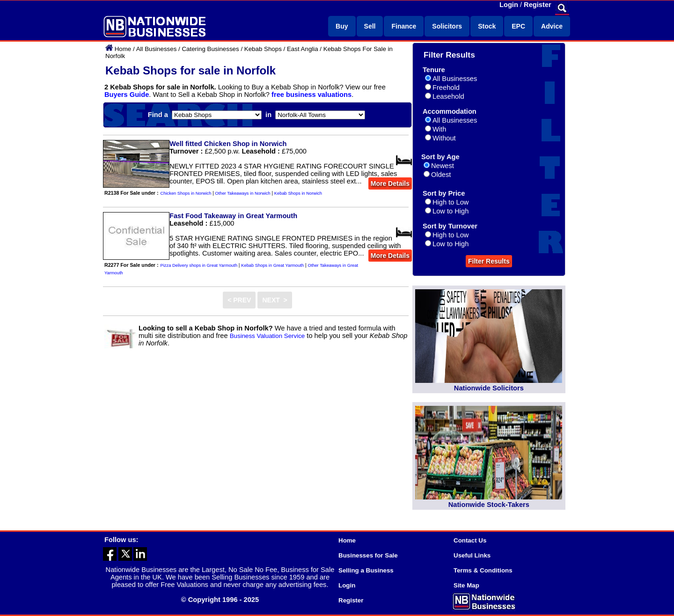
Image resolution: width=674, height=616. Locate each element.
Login (509, 5)
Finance (404, 26)
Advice (552, 26)
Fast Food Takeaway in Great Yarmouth (233, 216)
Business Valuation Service (267, 336)
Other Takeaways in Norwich (243, 193)
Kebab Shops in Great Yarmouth (272, 265)
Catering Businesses (210, 49)
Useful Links (472, 555)
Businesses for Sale (368, 555)
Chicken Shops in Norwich (186, 193)
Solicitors (447, 26)
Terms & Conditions (483, 570)
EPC (518, 26)
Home (123, 49)
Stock (487, 26)
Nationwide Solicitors (489, 388)
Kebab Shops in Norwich (298, 193)
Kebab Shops (263, 49)
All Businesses (157, 49)
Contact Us (470, 540)
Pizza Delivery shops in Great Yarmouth (199, 265)
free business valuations (311, 95)
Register (538, 5)
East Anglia (303, 49)
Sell (370, 26)
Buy (342, 26)
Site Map (466, 585)
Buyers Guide (127, 95)
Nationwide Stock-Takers (489, 505)
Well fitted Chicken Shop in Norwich (228, 144)
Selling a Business (366, 570)
